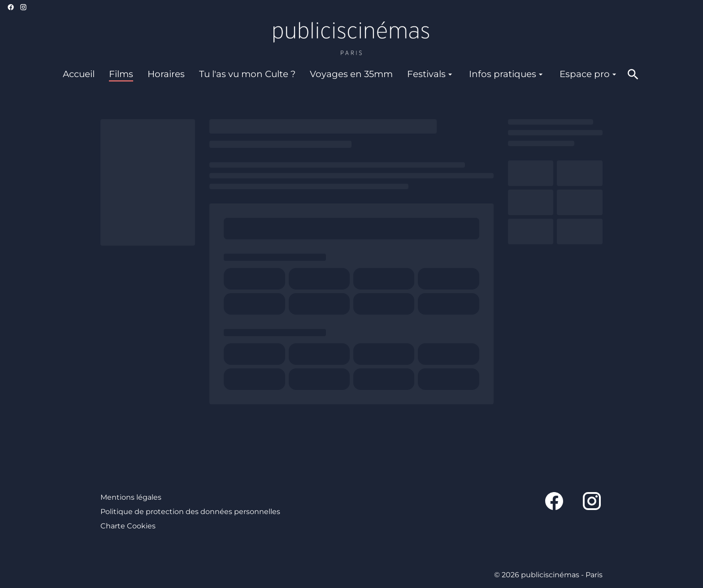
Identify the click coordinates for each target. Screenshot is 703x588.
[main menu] (341, 74)
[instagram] (23, 7)
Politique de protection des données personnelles (190, 512)
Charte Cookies (128, 526)
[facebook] (11, 7)
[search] (633, 74)
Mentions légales (131, 497)
